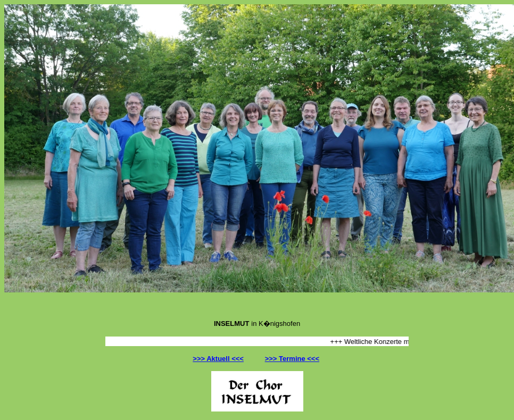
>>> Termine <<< (292, 359)
